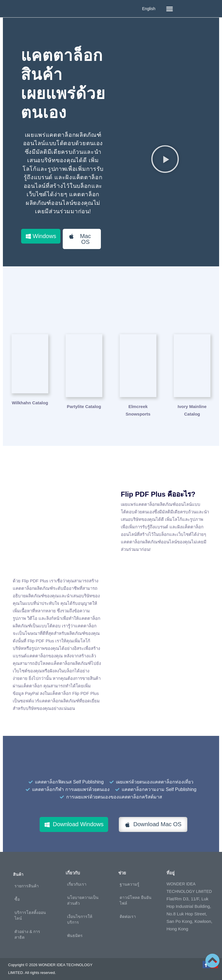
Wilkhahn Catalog (30, 402)
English (149, 9)
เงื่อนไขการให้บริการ (80, 916)
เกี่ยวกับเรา (77, 880)
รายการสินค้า (27, 882)
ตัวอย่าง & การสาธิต (27, 931)
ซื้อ (17, 895)
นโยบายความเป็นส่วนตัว (83, 897)
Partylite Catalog (84, 402)
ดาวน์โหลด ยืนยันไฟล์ (136, 897)
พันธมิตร (75, 932)
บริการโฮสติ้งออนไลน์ (30, 912)
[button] (169, 9)
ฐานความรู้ (129, 880)
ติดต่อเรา (128, 913)
